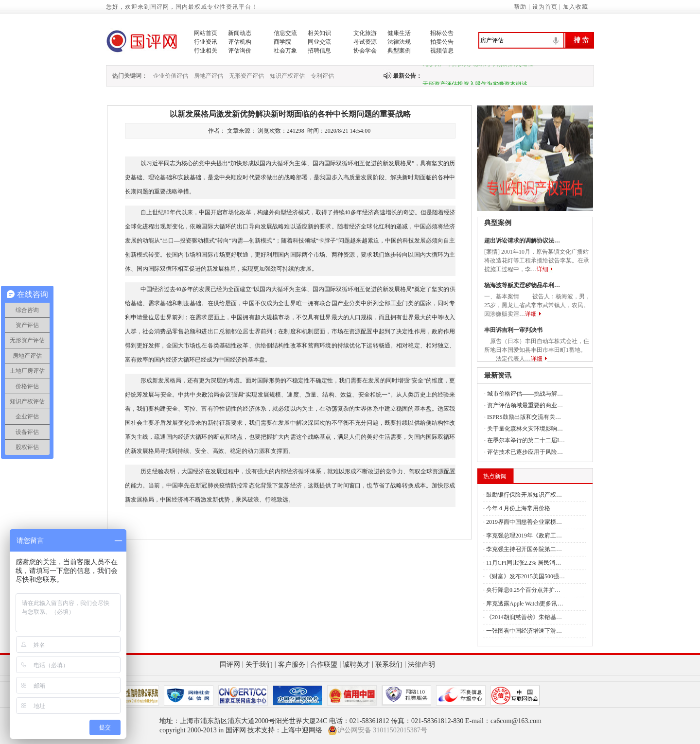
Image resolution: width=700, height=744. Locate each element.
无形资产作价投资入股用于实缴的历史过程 (478, 66)
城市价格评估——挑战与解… (525, 394)
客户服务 (292, 665)
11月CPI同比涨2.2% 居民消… (524, 563)
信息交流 (285, 33)
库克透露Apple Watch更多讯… (525, 604)
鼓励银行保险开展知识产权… (524, 495)
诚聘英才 (356, 665)
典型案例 (399, 51)
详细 (542, 269)
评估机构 (240, 42)
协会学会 (365, 51)
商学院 (282, 42)
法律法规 (399, 42)
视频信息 (442, 51)
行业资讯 (206, 42)
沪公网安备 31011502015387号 (377, 730)
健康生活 (399, 33)
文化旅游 (365, 33)
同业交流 (319, 42)
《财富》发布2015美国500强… (525, 576)
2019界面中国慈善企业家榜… (524, 522)
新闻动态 (240, 33)
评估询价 (240, 51)
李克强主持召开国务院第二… (524, 549)
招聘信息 (319, 51)
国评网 (230, 665)
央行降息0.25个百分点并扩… (523, 590)
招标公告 (442, 33)
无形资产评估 (246, 76)
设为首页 (545, 7)
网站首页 (206, 33)
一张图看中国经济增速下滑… (524, 631)
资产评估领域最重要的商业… (525, 405)
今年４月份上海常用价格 (518, 508)
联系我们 (389, 665)
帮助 (520, 7)
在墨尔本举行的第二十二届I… (526, 440)
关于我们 (259, 665)
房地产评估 (209, 76)
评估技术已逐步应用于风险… (525, 452)
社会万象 (285, 51)
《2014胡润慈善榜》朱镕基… (524, 617)
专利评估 (322, 76)
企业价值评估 (171, 76)
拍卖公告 (442, 42)
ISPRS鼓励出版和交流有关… (524, 417)
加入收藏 (576, 7)
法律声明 (421, 665)
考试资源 (365, 42)
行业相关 (206, 51)
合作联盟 (324, 665)
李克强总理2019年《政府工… (524, 536)
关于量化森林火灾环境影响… (525, 429)
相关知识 (319, 33)
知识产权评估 (287, 76)
